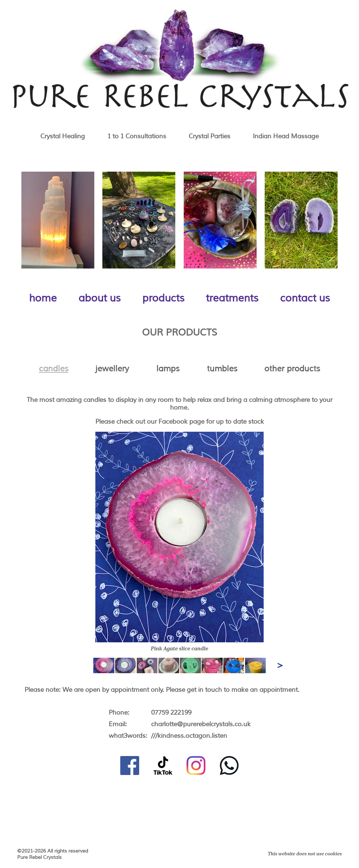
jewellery (112, 369)
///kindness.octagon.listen (189, 736)
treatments (232, 298)
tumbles (222, 369)
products (163, 298)
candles (54, 369)
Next (279, 664)
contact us (305, 298)
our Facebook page (176, 422)
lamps (168, 369)
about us (100, 298)
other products (292, 369)
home (43, 298)
